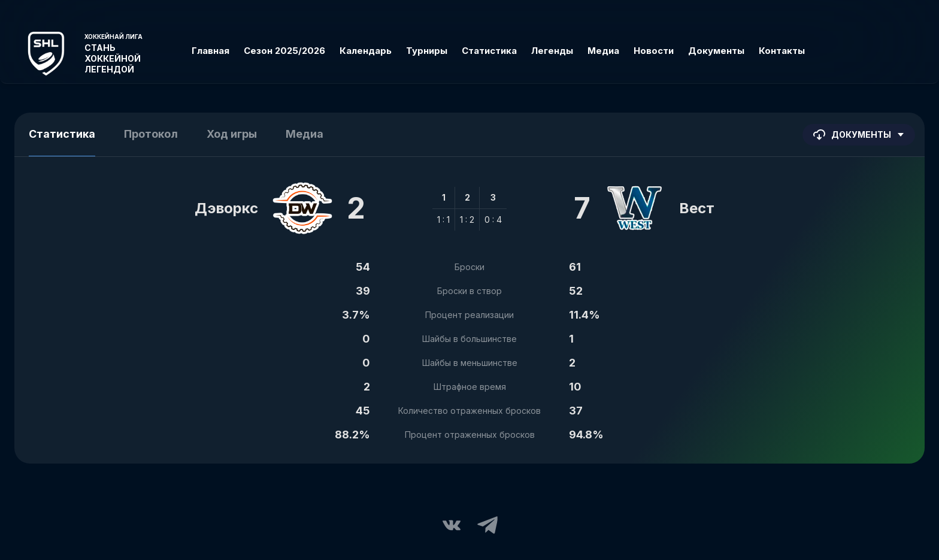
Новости (654, 51)
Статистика (489, 51)
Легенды (552, 51)
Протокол (151, 134)
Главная (210, 51)
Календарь (366, 51)
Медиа (603, 51)
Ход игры (232, 134)
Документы (716, 51)
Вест (697, 208)
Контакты (782, 51)
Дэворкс (226, 208)
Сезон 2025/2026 (284, 51)
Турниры (427, 51)
